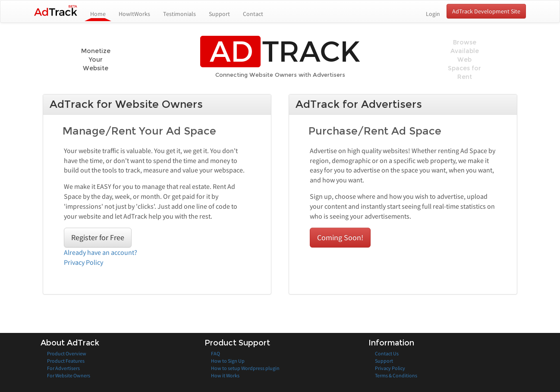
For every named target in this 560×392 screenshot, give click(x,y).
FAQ (216, 353)
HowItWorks (134, 14)
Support (219, 14)
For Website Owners (69, 375)
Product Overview (67, 353)
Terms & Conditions (396, 375)
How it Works (225, 375)
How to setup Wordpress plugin (245, 368)
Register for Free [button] (98, 237)
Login (433, 14)
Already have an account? (101, 252)
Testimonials (179, 14)
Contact (253, 14)
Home (101, 13)
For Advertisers (63, 368)
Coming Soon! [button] (340, 237)
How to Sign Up (228, 361)
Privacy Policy (83, 262)
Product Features (66, 361)
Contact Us (387, 353)
